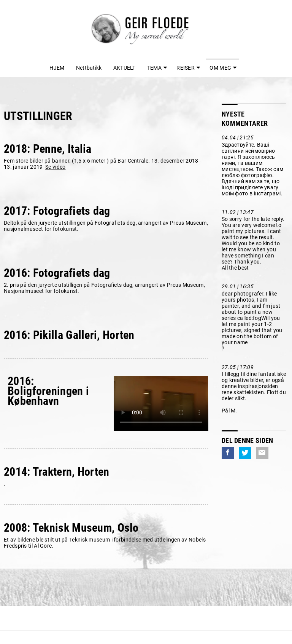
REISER (186, 68)
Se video (55, 167)
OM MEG (220, 68)
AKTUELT (125, 68)
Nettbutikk (89, 68)
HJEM (57, 68)
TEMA (154, 68)
